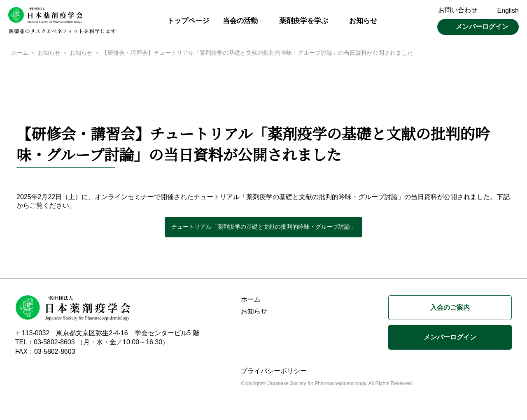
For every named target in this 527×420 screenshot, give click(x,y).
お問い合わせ (458, 10)
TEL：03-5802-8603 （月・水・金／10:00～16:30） (92, 343)
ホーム (20, 53)
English (508, 10)
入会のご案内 (450, 308)
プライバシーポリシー (274, 372)
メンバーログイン (482, 27)
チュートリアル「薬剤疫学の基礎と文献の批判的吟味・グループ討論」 (263, 227)
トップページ (188, 21)
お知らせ (363, 21)
